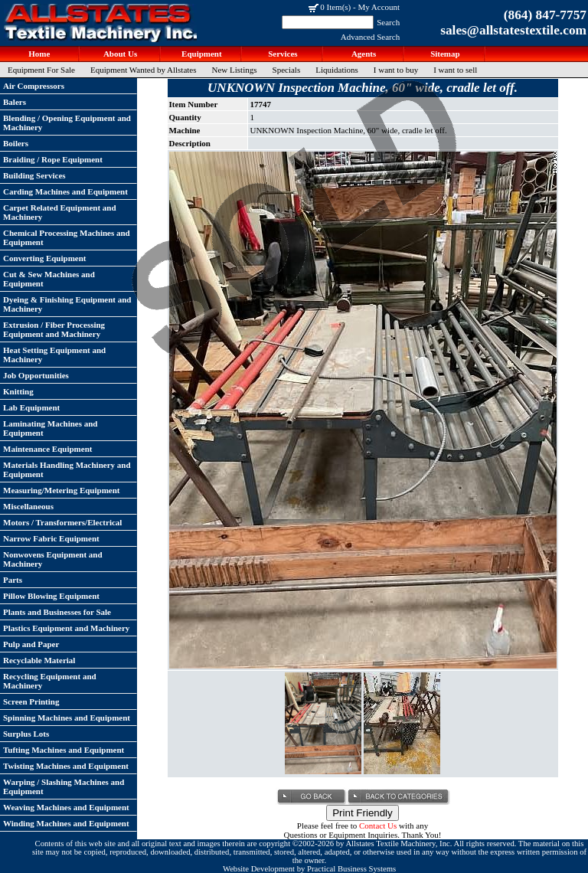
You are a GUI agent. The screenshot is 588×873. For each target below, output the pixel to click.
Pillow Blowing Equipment (51, 596)
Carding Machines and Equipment (65, 191)
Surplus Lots (26, 734)
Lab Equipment (31, 407)
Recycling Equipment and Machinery (50, 681)
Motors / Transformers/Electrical (62, 522)
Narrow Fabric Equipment (51, 538)
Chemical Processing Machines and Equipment (67, 237)
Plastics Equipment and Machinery (66, 628)
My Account (379, 7)
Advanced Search (370, 37)
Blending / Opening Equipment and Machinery (67, 123)
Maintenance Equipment (47, 449)
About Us (119, 54)
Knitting (18, 391)
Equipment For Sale (41, 70)
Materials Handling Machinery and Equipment (67, 469)
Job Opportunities (36, 375)
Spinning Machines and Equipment (67, 718)
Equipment (200, 54)
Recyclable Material (39, 660)
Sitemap (444, 54)
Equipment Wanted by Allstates (144, 70)
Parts (13, 580)
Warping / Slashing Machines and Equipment (64, 786)
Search (388, 22)
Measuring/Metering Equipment (61, 490)
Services (281, 54)
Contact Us (378, 826)
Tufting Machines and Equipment (64, 750)
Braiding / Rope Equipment (53, 159)
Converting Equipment (45, 258)
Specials (287, 70)
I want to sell (455, 70)
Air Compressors (34, 86)
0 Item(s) (335, 7)
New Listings (235, 70)
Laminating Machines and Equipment (50, 428)
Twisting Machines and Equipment (66, 766)
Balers (15, 102)
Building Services (34, 175)
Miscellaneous (28, 506)
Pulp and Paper (31, 644)
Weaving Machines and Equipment (66, 807)
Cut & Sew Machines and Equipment (49, 279)
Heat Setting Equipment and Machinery (54, 355)
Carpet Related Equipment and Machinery (60, 212)
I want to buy (396, 70)
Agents (363, 54)
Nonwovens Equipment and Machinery (53, 559)
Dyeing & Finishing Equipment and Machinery (67, 304)
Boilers (16, 143)
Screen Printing (31, 701)
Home (39, 54)
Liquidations (337, 70)
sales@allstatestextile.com (513, 30)
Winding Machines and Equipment (66, 823)
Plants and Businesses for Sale (57, 612)
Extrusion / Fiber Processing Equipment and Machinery (54, 329)
